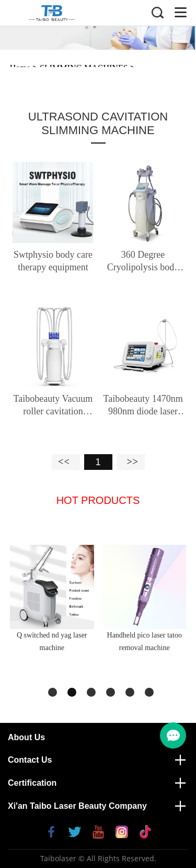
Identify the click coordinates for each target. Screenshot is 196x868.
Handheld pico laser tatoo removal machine (145, 641)
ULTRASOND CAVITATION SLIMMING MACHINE (98, 123)
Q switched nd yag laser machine (52, 641)
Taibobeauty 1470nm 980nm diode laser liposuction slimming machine (143, 405)
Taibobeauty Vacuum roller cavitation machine (53, 405)
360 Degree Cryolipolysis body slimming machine (143, 261)
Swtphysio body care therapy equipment (53, 261)
